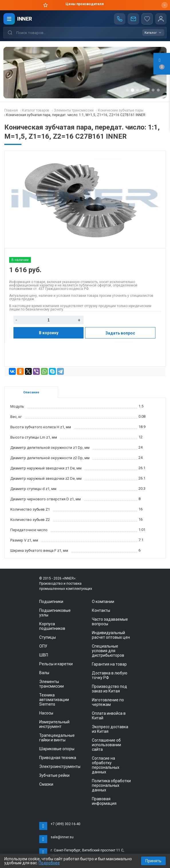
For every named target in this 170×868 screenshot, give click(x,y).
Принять (153, 861)
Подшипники (51, 602)
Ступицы (48, 637)
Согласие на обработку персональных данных (106, 765)
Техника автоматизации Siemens (54, 700)
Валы (44, 673)
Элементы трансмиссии (52, 684)
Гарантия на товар (109, 664)
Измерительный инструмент (54, 724)
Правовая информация (104, 801)
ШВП (44, 655)
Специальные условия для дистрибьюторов (108, 651)
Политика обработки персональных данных (111, 785)
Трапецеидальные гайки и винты (57, 738)
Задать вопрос (120, 333)
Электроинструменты (60, 767)
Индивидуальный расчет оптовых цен (111, 635)
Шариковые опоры (57, 749)
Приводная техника (58, 758)
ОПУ (43, 646)
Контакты (101, 610)
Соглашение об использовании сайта (106, 745)
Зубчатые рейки (54, 775)
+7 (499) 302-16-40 (66, 824)
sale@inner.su (62, 837)
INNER (25, 19)
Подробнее (49, 863)
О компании (103, 602)
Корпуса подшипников (52, 626)
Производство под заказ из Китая (109, 689)
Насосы (46, 713)
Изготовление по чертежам (108, 702)
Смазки (46, 784)
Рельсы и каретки (56, 664)
